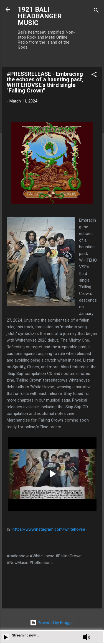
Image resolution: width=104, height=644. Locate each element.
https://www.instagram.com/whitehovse (49, 529)
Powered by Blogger (52, 623)
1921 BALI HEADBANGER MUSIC (40, 16)
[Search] (96, 11)
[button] (94, 75)
